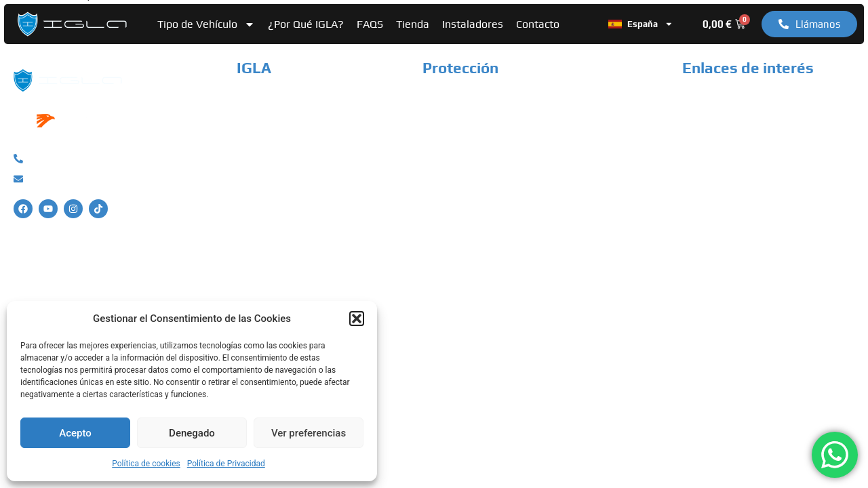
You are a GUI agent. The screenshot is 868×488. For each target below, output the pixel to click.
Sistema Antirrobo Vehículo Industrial (513, 166)
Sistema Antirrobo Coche (483, 99)
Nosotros (259, 99)
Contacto (538, 24)
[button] (357, 319)
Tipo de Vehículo (206, 24)
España (641, 24)
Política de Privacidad (226, 464)
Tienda (413, 24)
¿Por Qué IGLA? (306, 24)
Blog (248, 166)
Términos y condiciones (739, 144)
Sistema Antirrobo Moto (481, 144)
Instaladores (473, 24)
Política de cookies (146, 464)
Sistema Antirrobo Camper (487, 122)
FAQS (370, 24)
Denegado (192, 433)
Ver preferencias (309, 433)
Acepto (75, 433)
